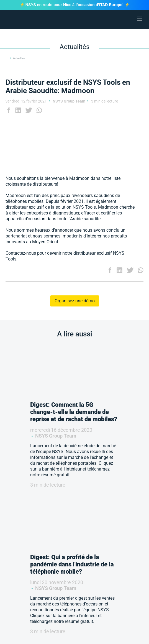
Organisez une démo (75, 301)
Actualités (19, 58)
